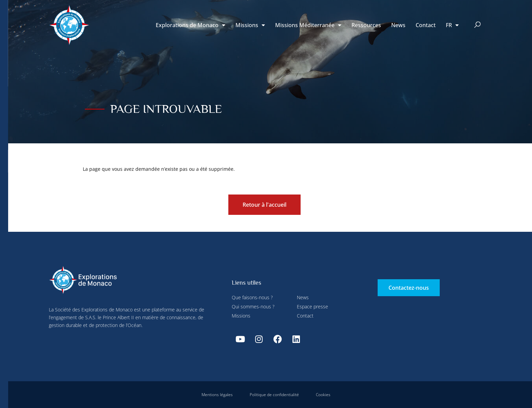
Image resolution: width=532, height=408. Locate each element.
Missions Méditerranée (308, 25)
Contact (426, 25)
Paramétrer (159, 15)
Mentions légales (217, 395)
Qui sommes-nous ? (253, 307)
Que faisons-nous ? (252, 297)
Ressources (366, 25)
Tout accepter (134, 159)
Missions (250, 25)
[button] (478, 25)
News (398, 25)
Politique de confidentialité (274, 395)
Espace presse (312, 307)
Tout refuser (196, 15)
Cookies (323, 395)
